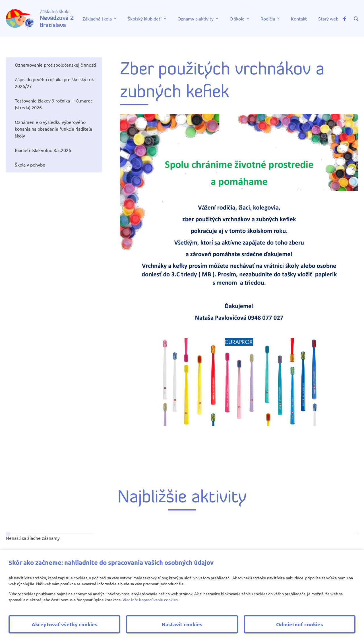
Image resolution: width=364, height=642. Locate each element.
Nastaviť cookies (182, 624)
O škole (237, 19)
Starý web (328, 19)
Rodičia (268, 19)
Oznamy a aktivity (196, 19)
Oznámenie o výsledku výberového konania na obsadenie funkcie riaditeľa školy (53, 129)
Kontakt (299, 19)
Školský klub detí (145, 19)
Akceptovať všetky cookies (65, 624)
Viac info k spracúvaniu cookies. (151, 600)
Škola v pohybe (30, 165)
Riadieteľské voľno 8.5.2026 (43, 150)
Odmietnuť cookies (300, 624)
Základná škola (97, 19)
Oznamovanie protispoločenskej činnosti (55, 65)
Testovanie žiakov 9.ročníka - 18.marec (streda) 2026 (54, 104)
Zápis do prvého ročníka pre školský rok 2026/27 (54, 83)
